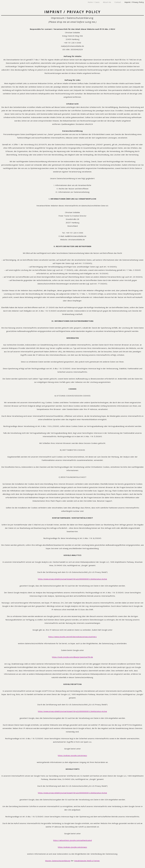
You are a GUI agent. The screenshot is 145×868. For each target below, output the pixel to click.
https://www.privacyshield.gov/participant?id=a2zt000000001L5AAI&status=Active (72, 579)
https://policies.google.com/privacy (72, 755)
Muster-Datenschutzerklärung (58, 861)
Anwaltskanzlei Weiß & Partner (87, 861)
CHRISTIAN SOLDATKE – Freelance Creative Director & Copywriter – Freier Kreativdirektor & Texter (32, 2)
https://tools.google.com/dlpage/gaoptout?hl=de (72, 657)
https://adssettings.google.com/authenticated (72, 840)
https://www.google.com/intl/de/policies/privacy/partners (72, 637)
